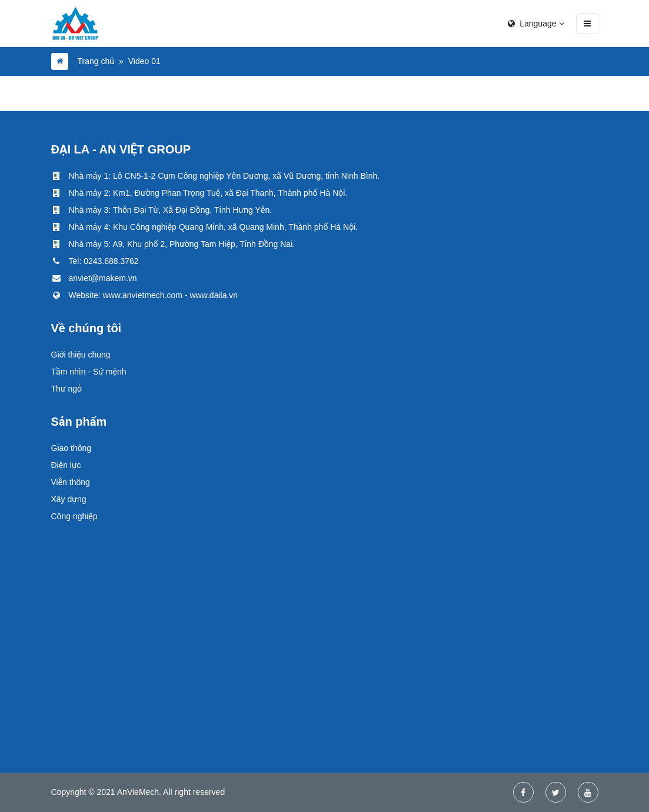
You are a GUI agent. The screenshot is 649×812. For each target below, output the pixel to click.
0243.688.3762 (111, 261)
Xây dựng (69, 499)
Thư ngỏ (66, 389)
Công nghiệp (74, 516)
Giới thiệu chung (81, 355)
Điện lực (66, 465)
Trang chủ (96, 61)
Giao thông (71, 448)
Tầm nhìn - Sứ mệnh (89, 372)
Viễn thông (71, 482)
